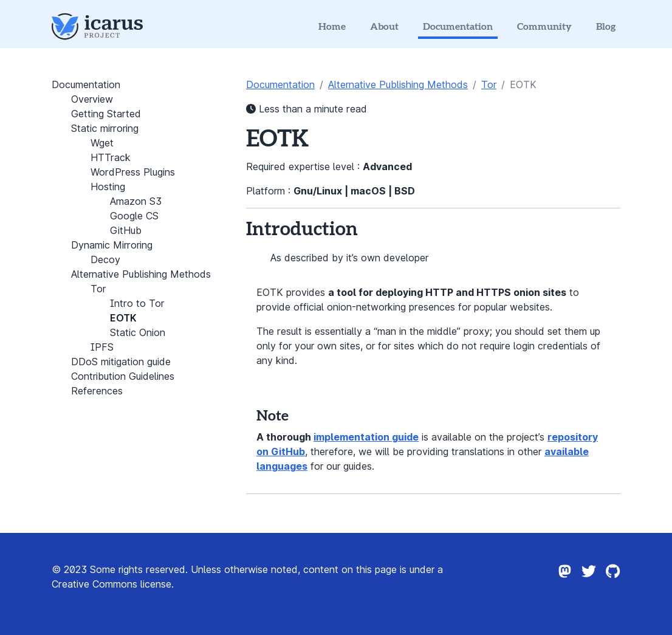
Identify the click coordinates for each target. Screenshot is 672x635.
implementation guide (366, 437)
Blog (606, 27)
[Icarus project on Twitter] (589, 584)
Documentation (458, 27)
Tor (489, 84)
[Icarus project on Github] (613, 584)
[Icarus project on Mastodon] (564, 584)
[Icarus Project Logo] (97, 26)
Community (544, 27)
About (384, 27)
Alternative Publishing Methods (398, 84)
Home (332, 27)
